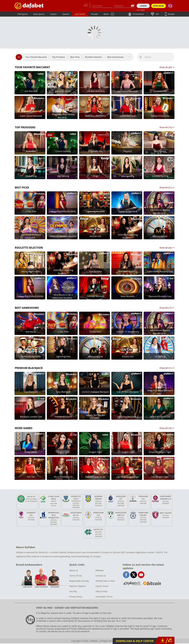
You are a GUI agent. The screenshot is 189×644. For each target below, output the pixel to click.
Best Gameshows (115, 57)
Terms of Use (76, 576)
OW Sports (23, 14)
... (130, 56)
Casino (54, 14)
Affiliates (100, 570)
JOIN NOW (159, 6)
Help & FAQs (101, 591)
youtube (141, 575)
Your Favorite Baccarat (36, 57)
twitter (134, 575)
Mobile (171, 14)
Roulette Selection (93, 57)
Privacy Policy (76, 597)
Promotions (138, 14)
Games (66, 14)
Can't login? (141, 10)
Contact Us (101, 576)
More (106, 14)
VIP (157, 14)
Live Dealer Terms (104, 597)
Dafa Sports (39, 14)
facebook (126, 575)
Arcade (94, 14)
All (19, 57)
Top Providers (58, 57)
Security (73, 591)
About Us (74, 570)
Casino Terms (102, 586)
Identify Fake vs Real (105, 581)
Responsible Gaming (79, 581)
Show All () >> (167, 67)
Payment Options (78, 586)
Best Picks (75, 57)
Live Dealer (80, 14)
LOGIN (143, 6)
